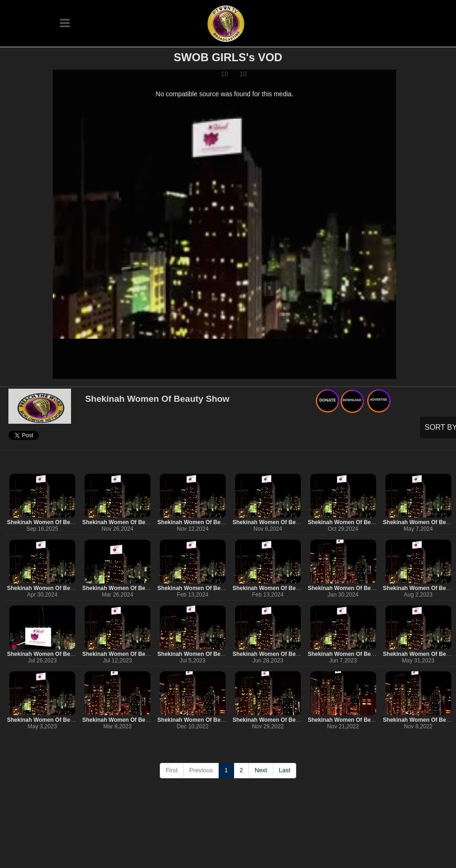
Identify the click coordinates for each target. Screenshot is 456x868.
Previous (201, 770)
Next (261, 770)
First (172, 770)
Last (285, 770)
